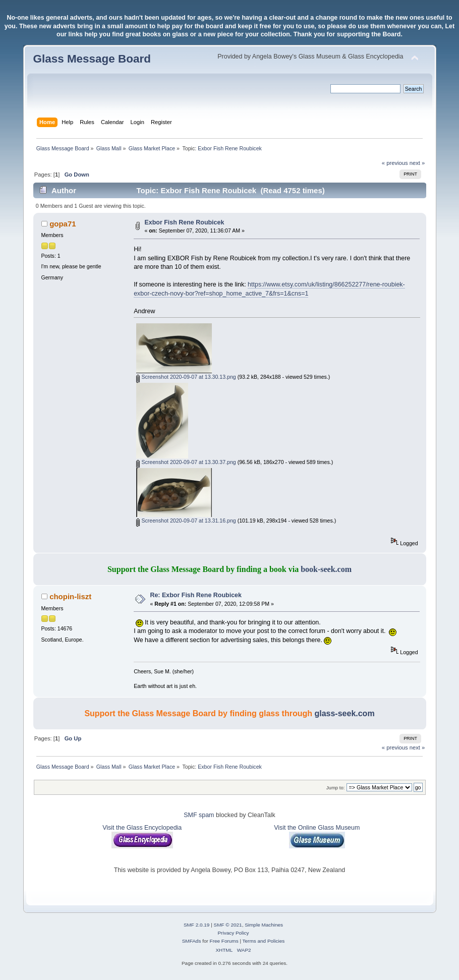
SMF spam (199, 815)
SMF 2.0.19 (197, 925)
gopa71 (63, 224)
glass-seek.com (344, 713)
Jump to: (336, 788)
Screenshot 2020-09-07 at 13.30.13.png (186, 377)
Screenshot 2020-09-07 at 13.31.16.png (186, 521)
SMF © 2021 (228, 925)
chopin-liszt (70, 596)
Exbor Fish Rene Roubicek (184, 222)
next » (417, 163)
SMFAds (192, 941)
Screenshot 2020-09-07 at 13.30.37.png (186, 462)
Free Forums (224, 941)
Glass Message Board (92, 59)
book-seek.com (326, 569)
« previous (395, 163)
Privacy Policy (233, 933)
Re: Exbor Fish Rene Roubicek (196, 595)
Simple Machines (264, 925)
